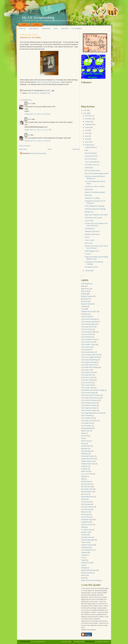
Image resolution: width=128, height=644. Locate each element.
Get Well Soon (86, 446)
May (86, 136)
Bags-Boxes (85, 289)
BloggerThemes (79, 642)
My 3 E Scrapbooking (38, 18)
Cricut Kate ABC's (87, 375)
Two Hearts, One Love (92, 165)
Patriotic (84, 499)
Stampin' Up (35, 93)
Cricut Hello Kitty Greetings (90, 367)
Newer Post (23, 149)
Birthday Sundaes (87, 296)
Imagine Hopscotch (87, 461)
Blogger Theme (66, 642)
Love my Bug (89, 221)
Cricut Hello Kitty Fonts (89, 365)
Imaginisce (85, 466)
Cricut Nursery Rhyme (88, 393)
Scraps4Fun (85, 522)
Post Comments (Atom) (39, 153)
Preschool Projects (91, 153)
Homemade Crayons (88, 456)
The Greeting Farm (87, 550)
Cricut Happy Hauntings (89, 362)
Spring (83, 527)
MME (83, 479)
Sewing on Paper (87, 525)
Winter (83, 578)
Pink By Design (86, 504)
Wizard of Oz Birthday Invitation (95, 192)
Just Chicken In (90, 229)
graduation (85, 449)
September (89, 125)
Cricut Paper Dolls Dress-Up (90, 398)
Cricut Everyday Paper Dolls (90, 355)
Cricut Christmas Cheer (89, 339)
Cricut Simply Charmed (89, 403)
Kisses (87, 237)
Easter (83, 433)
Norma (30, 104)
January (88, 271)
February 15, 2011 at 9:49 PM (37, 114)
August (87, 127)
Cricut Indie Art (86, 370)
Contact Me (22, 29)
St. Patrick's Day (87, 530)
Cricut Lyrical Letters (88, 388)
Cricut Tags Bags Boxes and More (92, 413)
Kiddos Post (85, 471)
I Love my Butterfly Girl (92, 162)
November (88, 119)
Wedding (84, 568)
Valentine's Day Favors (92, 234)
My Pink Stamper (87, 492)
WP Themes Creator (102, 642)
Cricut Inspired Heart (88, 372)
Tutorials (84, 555)
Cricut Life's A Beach (88, 380)
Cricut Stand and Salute (89, 405)
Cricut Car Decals (87, 334)
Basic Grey (85, 291)
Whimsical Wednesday (89, 570)
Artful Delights (86, 284)
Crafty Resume (34, 29)
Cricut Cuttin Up (86, 347)
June (87, 133)
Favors (83, 443)
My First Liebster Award (92, 171)
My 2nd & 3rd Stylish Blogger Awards (97, 173)
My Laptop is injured (91, 267)
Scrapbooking (46, 29)
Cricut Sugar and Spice (89, 408)
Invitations (84, 469)
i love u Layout (89, 240)
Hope (86, 150)
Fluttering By (89, 168)
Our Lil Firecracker (91, 159)
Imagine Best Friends (88, 459)
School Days (85, 514)
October (88, 122)
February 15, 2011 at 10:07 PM (38, 130)
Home (24, 24)
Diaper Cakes (86, 431)
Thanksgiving (86, 547)
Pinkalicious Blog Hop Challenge (95, 209)
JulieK (30, 119)
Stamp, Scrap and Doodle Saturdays (49, 82)
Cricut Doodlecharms (88, 352)
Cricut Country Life (87, 342)
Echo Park (85, 436)
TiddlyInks (84, 553)
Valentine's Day (45, 93)
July (86, 130)
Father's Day (85, 441)
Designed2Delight (87, 428)
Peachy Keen (86, 502)
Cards (56, 29)
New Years (85, 494)
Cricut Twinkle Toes (87, 418)
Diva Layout (89, 243)
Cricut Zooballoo (86, 426)
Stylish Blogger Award (92, 251)
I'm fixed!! (88, 254)
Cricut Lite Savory (87, 383)
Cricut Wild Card (86, 423)
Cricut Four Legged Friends (90, 357)
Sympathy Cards (87, 537)
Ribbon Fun (85, 512)
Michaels (84, 476)
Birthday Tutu (89, 212)
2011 (85, 113)
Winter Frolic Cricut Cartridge (91, 580)
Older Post (76, 149)
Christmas (84, 314)
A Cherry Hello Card (91, 156)
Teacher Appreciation (88, 540)
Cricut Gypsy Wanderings (89, 360)
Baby (83, 286)
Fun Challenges (77, 29)
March (87, 142)
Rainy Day (88, 195)
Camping (84, 306)
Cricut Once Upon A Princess (91, 395)
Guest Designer (86, 451)
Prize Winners (86, 509)
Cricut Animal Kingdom (89, 324)
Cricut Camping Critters (89, 332)
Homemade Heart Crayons (93, 218)
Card (29, 93)
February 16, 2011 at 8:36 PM (37, 141)
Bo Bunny (84, 301)
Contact (37, 24)
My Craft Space (86, 484)
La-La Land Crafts (87, 474)
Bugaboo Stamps (87, 304)
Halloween (85, 454)
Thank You (85, 542)
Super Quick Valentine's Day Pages (96, 215)
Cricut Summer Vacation (89, 410)
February (88, 145)
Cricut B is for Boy (87, 329)
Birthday (84, 294)
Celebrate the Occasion (89, 312)
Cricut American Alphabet (89, 322)
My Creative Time (87, 489)
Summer (84, 535)
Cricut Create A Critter (88, 345)
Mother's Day (85, 482)
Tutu (83, 558)
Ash (29, 135)
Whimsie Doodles (87, 573)
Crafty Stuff (65, 29)
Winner (84, 575)
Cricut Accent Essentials (89, 319)
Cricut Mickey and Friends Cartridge (93, 390)
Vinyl (83, 565)
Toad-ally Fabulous (91, 147)
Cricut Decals (86, 350)
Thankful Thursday (87, 545)
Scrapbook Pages (87, 520)
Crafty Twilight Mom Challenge (95, 206)
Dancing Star (89, 189)
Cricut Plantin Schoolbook (90, 400)
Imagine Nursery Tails (88, 464)
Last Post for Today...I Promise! (95, 187)
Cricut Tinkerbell (86, 416)
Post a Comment (25, 146)
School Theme (86, 517)
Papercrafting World (88, 497)
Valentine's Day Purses (92, 231)
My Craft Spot (86, 487)
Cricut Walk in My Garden (89, 421)
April (87, 139)
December (88, 116)
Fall (82, 438)
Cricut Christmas (87, 337)
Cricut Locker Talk (87, 385)
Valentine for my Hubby (30, 38)
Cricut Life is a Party (88, 378)
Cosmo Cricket (86, 317)
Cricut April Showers (88, 327)
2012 (85, 110)
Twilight (84, 560)
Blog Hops (85, 299)
